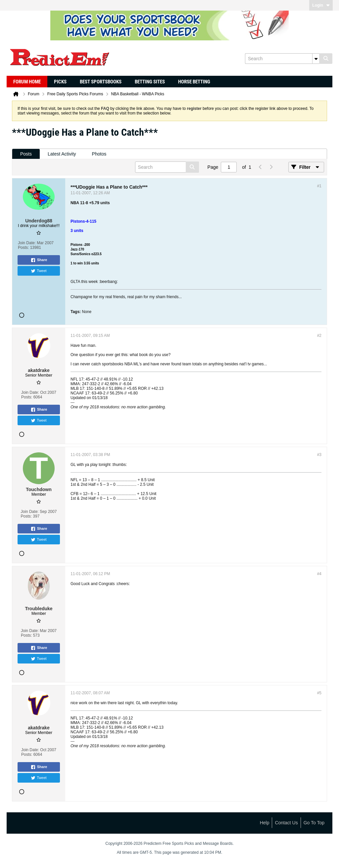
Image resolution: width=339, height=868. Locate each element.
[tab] (26, 154)
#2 (319, 336)
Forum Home (27, 82)
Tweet (39, 271)
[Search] (282, 59)
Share (39, 260)
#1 (319, 186)
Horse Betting (194, 82)
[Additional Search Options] (316, 59)
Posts (26, 154)
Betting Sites (150, 82)
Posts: (23, 248)
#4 (319, 574)
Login (321, 5)
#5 (319, 693)
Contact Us (286, 823)
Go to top (314, 823)
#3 (319, 455)
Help (265, 823)
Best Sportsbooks (101, 82)
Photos (99, 154)
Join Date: (27, 243)
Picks (60, 82)
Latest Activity (62, 154)
